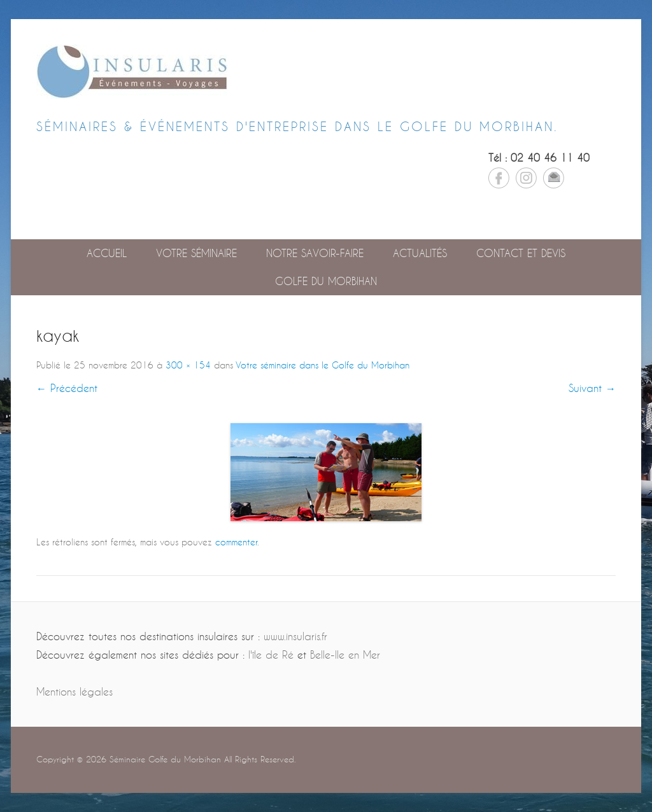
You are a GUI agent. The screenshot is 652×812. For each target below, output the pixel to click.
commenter (236, 542)
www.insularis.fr (295, 636)
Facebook (499, 178)
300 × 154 (188, 365)
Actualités (420, 253)
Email (554, 178)
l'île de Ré (271, 654)
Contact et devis (521, 253)
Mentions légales (74, 691)
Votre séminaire (196, 253)
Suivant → (592, 388)
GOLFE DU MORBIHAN (326, 281)
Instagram (526, 178)
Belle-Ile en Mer (345, 654)
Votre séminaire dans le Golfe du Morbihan (322, 365)
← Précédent (67, 388)
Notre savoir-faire (315, 253)
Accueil (107, 253)
